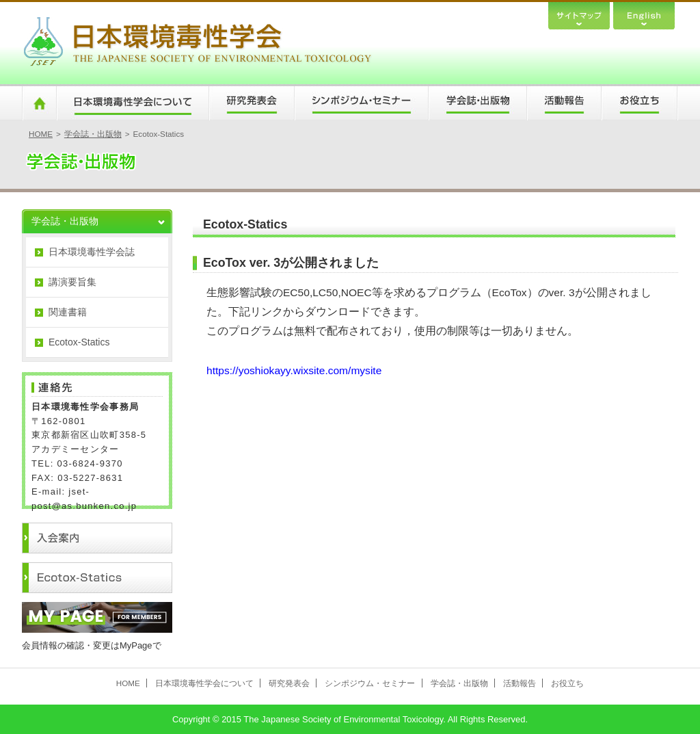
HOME (39, 103)
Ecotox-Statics (79, 342)
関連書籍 (68, 312)
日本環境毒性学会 (197, 43)
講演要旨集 (72, 282)
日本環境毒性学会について (132, 103)
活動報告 (564, 103)
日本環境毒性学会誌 (92, 252)
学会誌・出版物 (477, 103)
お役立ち (640, 103)
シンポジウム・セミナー (361, 103)
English (644, 15)
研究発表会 (251, 103)
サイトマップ (579, 15)
